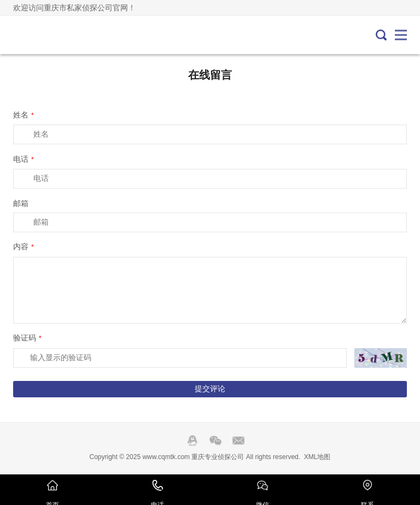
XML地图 (317, 457)
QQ (192, 441)
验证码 (27, 338)
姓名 (24, 115)
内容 (24, 246)
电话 (24, 159)
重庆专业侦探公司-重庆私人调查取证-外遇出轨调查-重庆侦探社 (50, 35)
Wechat (215, 441)
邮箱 (21, 203)
